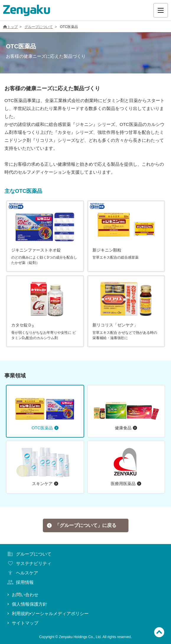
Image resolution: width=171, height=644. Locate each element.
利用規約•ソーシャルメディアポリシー (47, 613)
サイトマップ (22, 623)
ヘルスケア (22, 573)
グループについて (39, 27)
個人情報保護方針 (27, 604)
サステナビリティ (29, 563)
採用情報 (20, 582)
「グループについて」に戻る (82, 525)
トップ (10, 27)
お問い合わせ (22, 595)
